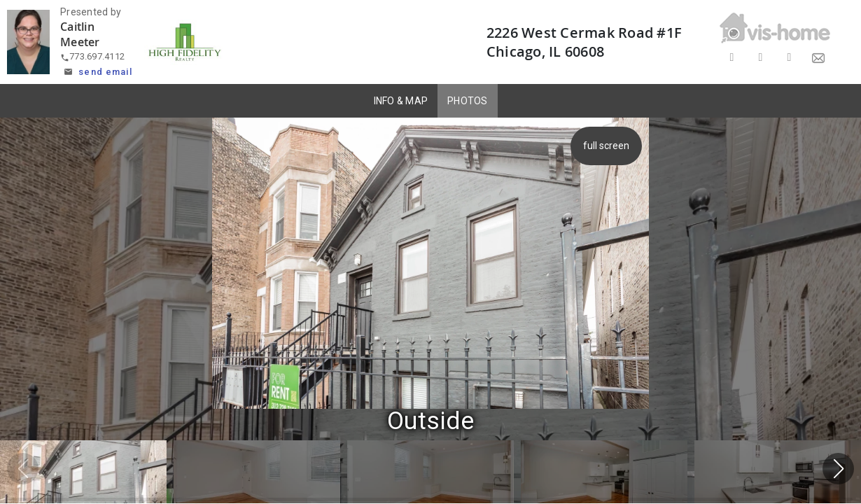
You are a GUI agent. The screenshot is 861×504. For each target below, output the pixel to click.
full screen (606, 146)
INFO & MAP (401, 101)
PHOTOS (468, 101)
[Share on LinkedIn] (789, 58)
